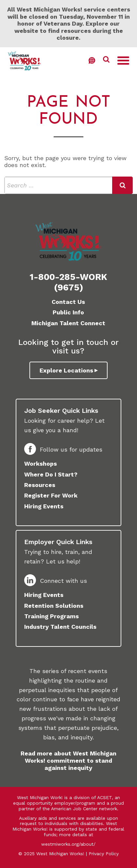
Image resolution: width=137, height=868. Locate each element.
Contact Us (68, 302)
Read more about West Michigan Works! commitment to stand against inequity (68, 760)
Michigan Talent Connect (68, 323)
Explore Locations (66, 370)
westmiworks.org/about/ (68, 844)
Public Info (68, 312)
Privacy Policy (104, 854)
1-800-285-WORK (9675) (68, 282)
